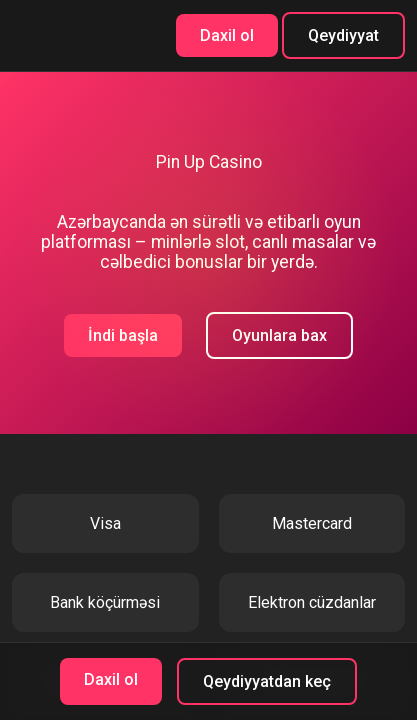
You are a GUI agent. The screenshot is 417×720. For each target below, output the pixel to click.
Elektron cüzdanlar (312, 602)
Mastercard (312, 523)
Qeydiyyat (343, 35)
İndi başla (123, 335)
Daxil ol (227, 35)
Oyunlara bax (279, 335)
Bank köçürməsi (105, 602)
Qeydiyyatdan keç (267, 681)
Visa (105, 523)
